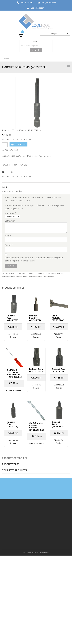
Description (10, 165)
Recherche (36, 50)
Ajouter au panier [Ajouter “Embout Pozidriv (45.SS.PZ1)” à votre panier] (36, 335)
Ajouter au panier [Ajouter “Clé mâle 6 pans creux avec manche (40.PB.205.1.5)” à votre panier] (14, 390)
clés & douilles (32, 156)
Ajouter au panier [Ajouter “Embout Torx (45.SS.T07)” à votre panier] (59, 442)
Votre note (11, 213)
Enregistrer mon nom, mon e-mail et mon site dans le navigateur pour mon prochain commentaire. (34, 259)
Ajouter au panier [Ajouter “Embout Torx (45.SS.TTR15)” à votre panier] (59, 386)
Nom (8, 236)
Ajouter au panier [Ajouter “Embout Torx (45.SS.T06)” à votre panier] (13, 442)
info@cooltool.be (49, 3)
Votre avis (10, 221)
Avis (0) (24, 165)
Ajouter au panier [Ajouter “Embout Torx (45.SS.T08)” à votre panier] (13, 335)
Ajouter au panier (18, 144)
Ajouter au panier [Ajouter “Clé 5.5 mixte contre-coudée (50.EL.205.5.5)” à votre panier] (37, 443)
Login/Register (37, 8)
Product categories (14, 458)
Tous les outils (45, 156)
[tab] (10, 165)
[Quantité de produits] (5, 145)
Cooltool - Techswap (40, 553)
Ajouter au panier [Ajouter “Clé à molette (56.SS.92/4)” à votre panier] (59, 335)
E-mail (9, 245)
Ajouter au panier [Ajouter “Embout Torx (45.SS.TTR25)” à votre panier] (36, 386)
